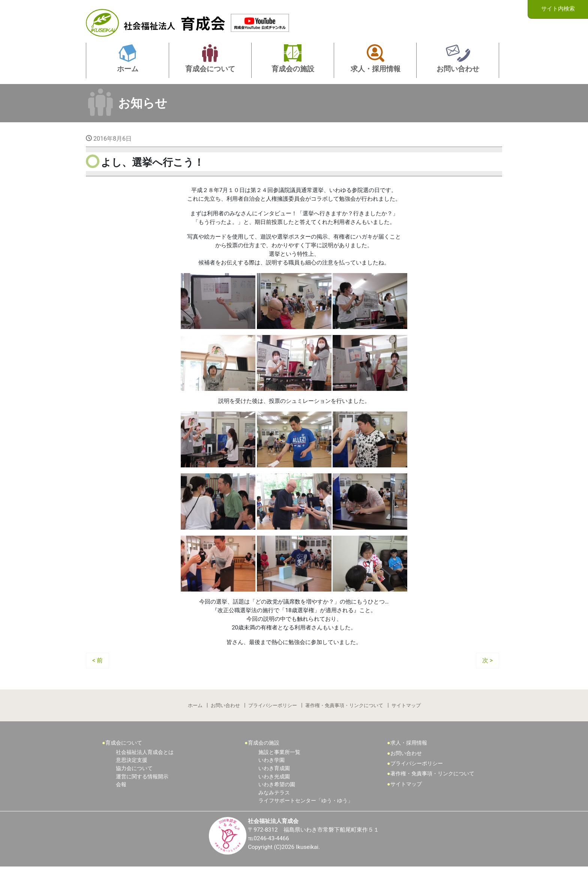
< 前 (97, 668)
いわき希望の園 (277, 794)
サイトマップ (407, 714)
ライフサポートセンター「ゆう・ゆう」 (306, 810)
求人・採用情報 (409, 753)
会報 (121, 794)
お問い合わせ (225, 714)
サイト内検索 (558, 9)
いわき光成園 (274, 786)
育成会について (124, 753)
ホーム (194, 714)
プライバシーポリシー (273, 714)
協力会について (134, 778)
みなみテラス (274, 803)
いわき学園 (271, 770)
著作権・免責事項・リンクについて (345, 714)
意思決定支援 (132, 770)
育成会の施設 (264, 753)
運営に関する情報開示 (142, 786)
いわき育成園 (274, 778)
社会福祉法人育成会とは (145, 762)
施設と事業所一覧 (279, 762)
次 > (487, 668)
